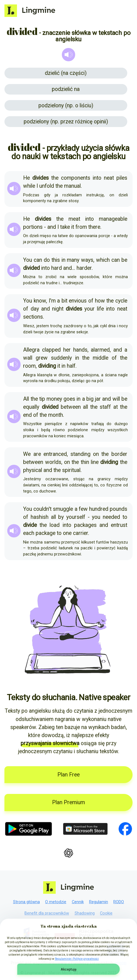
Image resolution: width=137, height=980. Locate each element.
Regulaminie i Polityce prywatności (77, 959)
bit (64, 301)
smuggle (63, 509)
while (29, 186)
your (90, 309)
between (71, 407)
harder (84, 268)
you (96, 517)
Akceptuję (69, 969)
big (90, 399)
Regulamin (99, 902)
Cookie (106, 913)
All (26, 399)
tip (42, 399)
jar (98, 399)
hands (80, 350)
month (56, 415)
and (52, 227)
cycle (121, 301)
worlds (53, 462)
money (54, 399)
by (61, 517)
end (27, 415)
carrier (80, 533)
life (100, 309)
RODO (119, 902)
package (46, 533)
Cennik (78, 902)
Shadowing (85, 913)
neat (109, 178)
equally (31, 407)
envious (78, 301)
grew (42, 358)
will (116, 399)
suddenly (61, 358)
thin (85, 462)
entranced (55, 454)
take (65, 227)
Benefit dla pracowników (47, 913)
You (28, 260)
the (55, 178)
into (97, 178)
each (29, 533)
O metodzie (56, 902)
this (56, 260)
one (67, 533)
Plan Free (68, 775)
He (26, 178)
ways (87, 260)
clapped (51, 350)
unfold (47, 186)
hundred (99, 509)
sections (33, 317)
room (29, 366)
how (100, 301)
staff (105, 407)
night (58, 309)
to (125, 517)
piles (122, 178)
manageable (113, 219)
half (71, 366)
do (47, 260)
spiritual (71, 470)
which (103, 260)
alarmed (100, 350)
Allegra (31, 350)
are (37, 454)
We (27, 454)
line (95, 462)
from (81, 227)
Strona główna (26, 902)
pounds (118, 509)
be (124, 260)
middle (101, 358)
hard (57, 268)
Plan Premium (68, 802)
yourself (76, 517)
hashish (40, 517)
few (83, 509)
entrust (119, 525)
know (40, 301)
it (73, 227)
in (63, 260)
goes (69, 399)
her (67, 350)
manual (72, 186)
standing (80, 454)
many (73, 260)
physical (33, 470)
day (35, 309)
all (85, 407)
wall (28, 358)
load (55, 525)
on (96, 454)
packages (85, 525)
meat (74, 219)
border (119, 454)
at (116, 407)
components (76, 178)
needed (111, 517)
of (91, 301)
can (38, 260)
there (94, 227)
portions (33, 227)
